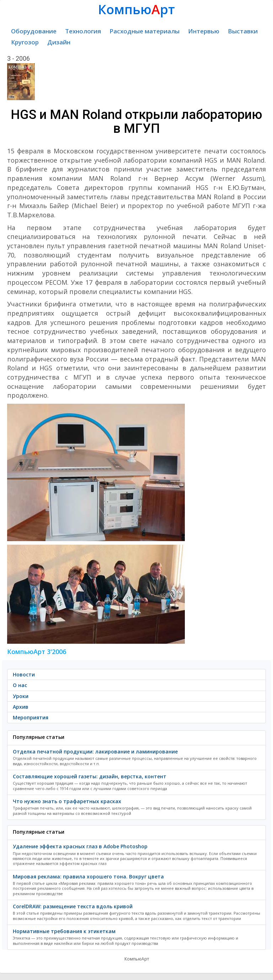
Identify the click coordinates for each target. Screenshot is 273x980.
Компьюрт (136, 9)
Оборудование (34, 31)
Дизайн (59, 42)
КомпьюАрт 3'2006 (37, 652)
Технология (83, 31)
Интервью (204, 31)
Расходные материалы (144, 31)
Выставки (243, 31)
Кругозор (25, 42)
